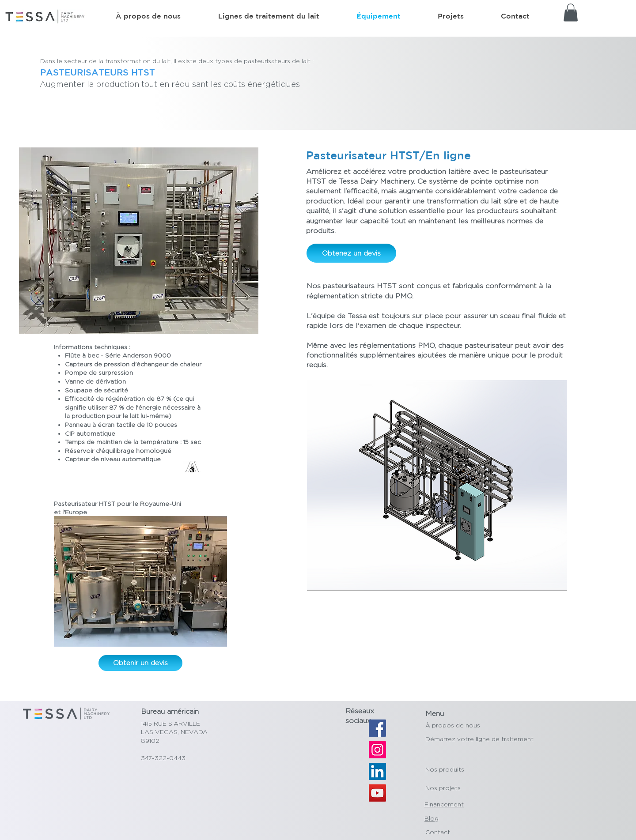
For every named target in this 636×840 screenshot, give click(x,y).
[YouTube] (377, 793)
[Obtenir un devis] (140, 663)
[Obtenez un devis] (351, 253)
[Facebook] (377, 728)
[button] (571, 13)
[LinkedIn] (377, 771)
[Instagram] (377, 750)
